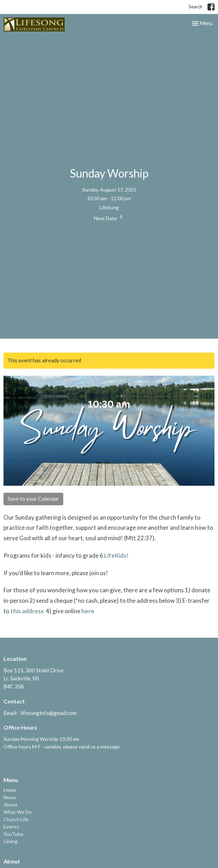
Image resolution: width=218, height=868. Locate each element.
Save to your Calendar (33, 499)
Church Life (16, 819)
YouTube (13, 834)
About (10, 805)
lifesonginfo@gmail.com (48, 713)
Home (10, 790)
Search (195, 7)
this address (27, 611)
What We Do (18, 812)
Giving (10, 841)
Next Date (109, 217)
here (88, 611)
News (10, 797)
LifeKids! (116, 555)
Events (11, 827)
